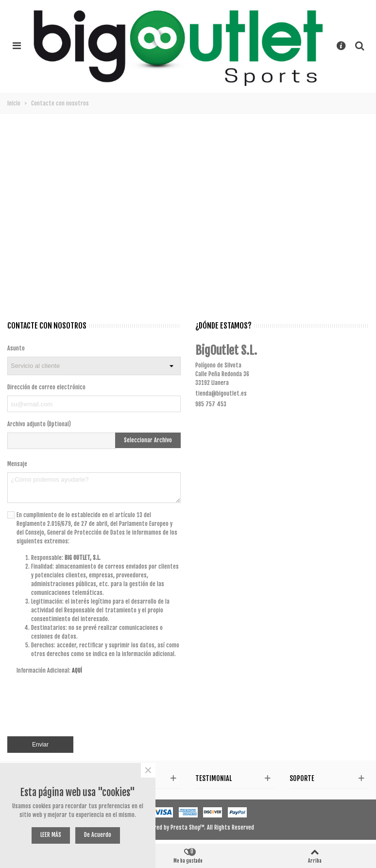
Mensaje (17, 464)
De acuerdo (98, 835)
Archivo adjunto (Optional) (39, 424)
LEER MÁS (51, 835)
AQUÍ (77, 670)
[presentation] (107, 710)
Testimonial (214, 778)
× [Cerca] (148, 770)
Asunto (16, 348)
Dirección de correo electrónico (46, 387)
